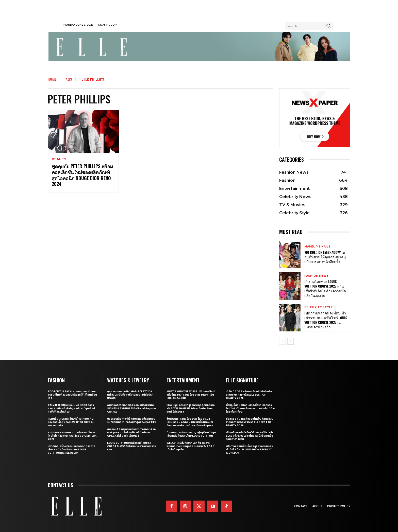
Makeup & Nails (317, 247)
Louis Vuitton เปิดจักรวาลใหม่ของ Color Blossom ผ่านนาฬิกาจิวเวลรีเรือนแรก (132, 446)
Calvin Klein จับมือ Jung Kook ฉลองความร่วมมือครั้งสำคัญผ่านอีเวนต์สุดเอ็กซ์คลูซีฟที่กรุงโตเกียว (71, 408)
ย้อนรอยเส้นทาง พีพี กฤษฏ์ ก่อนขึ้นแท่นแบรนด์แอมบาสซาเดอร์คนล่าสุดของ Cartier (132, 420)
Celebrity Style (319, 307)
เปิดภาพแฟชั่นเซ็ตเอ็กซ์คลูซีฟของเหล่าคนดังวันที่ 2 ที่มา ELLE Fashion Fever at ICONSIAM (250, 449)
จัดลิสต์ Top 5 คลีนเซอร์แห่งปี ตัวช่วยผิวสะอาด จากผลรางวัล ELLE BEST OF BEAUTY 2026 (249, 395)
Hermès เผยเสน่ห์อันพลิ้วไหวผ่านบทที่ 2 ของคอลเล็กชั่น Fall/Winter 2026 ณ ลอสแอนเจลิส (71, 422)
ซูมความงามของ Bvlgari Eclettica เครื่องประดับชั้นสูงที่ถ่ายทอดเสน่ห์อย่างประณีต (130, 395)
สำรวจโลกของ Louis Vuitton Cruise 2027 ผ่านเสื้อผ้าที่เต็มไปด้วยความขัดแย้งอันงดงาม (325, 288)
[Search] (328, 26)
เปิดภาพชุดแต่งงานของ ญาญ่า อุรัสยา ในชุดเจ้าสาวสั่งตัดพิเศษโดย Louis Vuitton (191, 434)
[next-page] (291, 341)
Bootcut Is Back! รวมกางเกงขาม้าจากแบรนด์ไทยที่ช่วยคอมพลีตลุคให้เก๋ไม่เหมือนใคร (72, 395)
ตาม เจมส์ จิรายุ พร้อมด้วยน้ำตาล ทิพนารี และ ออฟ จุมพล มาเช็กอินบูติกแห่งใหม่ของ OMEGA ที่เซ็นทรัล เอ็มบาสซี (132, 432)
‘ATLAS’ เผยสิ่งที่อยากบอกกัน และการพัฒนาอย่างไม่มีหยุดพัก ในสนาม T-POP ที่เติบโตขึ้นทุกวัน (190, 446)
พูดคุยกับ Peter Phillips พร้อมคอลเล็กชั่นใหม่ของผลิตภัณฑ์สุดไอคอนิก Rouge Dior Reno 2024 (82, 175)
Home (52, 79)
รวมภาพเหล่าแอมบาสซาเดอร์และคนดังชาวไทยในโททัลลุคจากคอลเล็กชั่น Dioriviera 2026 (72, 436)
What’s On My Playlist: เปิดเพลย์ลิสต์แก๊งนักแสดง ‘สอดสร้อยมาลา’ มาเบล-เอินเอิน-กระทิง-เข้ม (190, 395)
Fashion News (317, 276)
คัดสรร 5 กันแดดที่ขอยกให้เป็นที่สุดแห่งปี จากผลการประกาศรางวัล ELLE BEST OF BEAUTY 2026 (250, 422)
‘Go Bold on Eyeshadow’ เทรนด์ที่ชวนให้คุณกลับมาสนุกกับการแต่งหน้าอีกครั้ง (325, 257)
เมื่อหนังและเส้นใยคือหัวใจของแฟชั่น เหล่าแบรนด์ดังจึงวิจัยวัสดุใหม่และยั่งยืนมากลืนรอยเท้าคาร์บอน (250, 436)
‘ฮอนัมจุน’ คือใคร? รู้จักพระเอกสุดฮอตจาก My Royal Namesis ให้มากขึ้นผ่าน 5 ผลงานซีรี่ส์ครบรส (191, 408)
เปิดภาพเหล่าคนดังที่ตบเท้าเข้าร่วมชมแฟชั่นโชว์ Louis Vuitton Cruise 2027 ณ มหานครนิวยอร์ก (326, 320)
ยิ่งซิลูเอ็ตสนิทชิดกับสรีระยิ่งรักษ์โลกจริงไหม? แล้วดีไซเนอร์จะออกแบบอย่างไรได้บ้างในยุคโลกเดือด (250, 408)
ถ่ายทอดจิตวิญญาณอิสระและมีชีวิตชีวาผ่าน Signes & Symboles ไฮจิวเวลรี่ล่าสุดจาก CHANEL (131, 408)
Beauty (59, 159)
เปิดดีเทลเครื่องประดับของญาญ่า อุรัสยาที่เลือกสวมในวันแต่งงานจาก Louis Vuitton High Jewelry (71, 449)
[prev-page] (282, 341)
